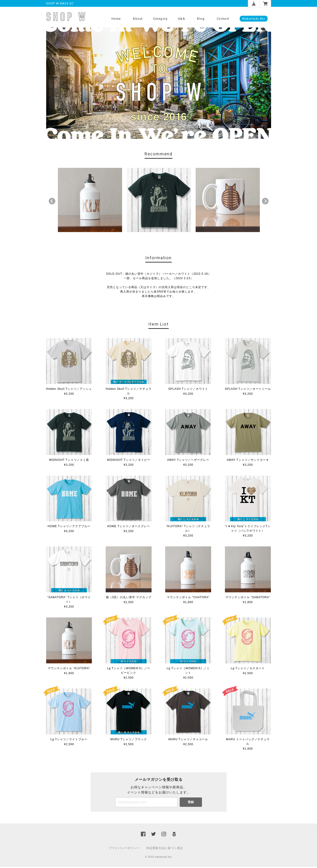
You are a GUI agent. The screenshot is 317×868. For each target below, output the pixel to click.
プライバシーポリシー (124, 849)
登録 (191, 803)
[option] (90, 201)
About (138, 19)
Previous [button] (52, 202)
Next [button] (265, 202)
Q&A (181, 19)
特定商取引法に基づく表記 (165, 849)
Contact (223, 19)
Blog (201, 19)
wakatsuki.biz (254, 19)
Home (116, 19)
